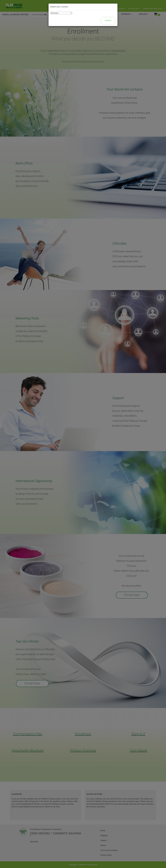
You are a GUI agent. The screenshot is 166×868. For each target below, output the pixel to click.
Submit (108, 21)
